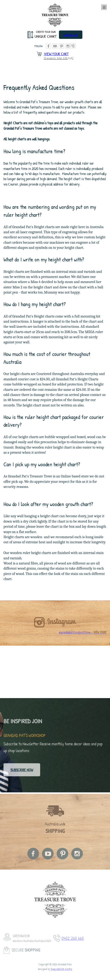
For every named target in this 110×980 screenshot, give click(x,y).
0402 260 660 (73, 46)
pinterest (61, 46)
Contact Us (71, 35)
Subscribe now (22, 771)
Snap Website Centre (61, 972)
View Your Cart (59, 56)
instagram (68, 46)
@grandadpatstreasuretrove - (83, 635)
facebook (49, 46)
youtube (55, 46)
